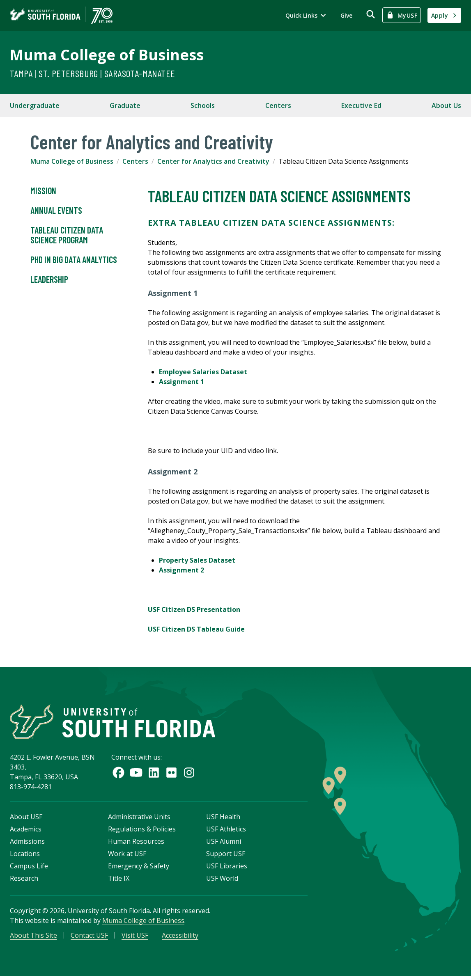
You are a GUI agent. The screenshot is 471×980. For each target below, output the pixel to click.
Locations (25, 856)
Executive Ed (361, 105)
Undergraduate (35, 105)
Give (346, 15)
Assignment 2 (182, 570)
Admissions (27, 843)
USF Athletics (226, 831)
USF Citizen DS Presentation (194, 609)
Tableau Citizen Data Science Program (67, 235)
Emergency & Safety (139, 868)
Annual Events (56, 211)
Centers (278, 105)
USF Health (223, 819)
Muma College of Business (107, 55)
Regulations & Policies (142, 831)
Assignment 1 (182, 382)
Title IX (119, 880)
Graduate (125, 105)
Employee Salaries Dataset (203, 372)
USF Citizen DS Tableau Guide (196, 629)
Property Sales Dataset (197, 560)
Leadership (49, 279)
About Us (446, 105)
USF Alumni (224, 843)
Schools (203, 105)
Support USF (226, 856)
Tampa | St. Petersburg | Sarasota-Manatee (92, 73)
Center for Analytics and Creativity (213, 161)
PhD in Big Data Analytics (74, 260)
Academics (26, 831)
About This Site (33, 937)
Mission (43, 191)
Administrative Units (139, 819)
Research (24, 880)
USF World (222, 880)
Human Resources (136, 843)
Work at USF (127, 856)
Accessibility (180, 937)
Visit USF (135, 937)
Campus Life (29, 868)
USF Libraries (227, 868)
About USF (26, 819)
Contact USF (89, 937)
